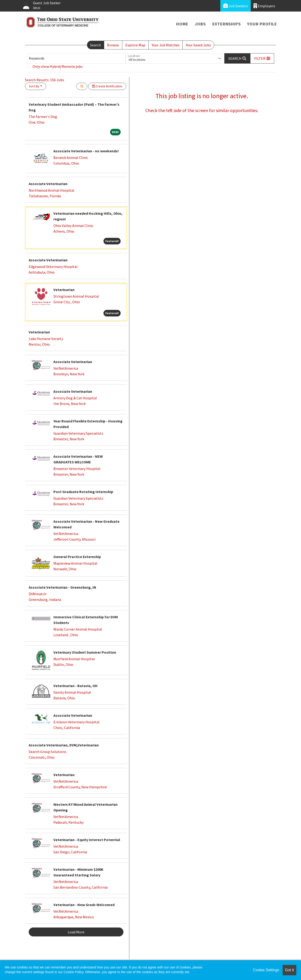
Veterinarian (64, 290)
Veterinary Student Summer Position (85, 652)
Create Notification (107, 86)
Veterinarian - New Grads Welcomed (84, 905)
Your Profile (262, 24)
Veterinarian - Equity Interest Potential (87, 840)
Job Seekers (236, 6)
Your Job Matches (166, 45)
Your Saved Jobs (198, 45)
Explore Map (135, 45)
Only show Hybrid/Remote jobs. (58, 66)
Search (95, 45)
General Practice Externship (77, 557)
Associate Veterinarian (48, 184)
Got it (289, 970)
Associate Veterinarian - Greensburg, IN (62, 587)
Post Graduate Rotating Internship (83, 492)
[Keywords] (76, 58)
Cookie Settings (266, 970)
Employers (264, 6)
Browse (113, 45)
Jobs (200, 24)
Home (182, 24)
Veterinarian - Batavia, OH (75, 686)
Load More (76, 932)
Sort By (34, 86)
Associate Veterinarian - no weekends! (86, 151)
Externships (227, 24)
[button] (262, 58)
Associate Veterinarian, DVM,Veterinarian (64, 745)
